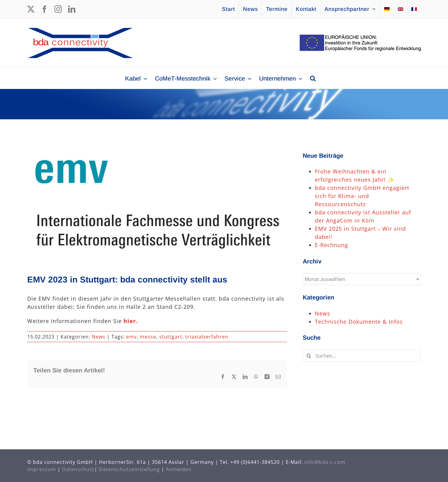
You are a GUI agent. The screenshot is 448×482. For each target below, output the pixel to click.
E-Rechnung (331, 245)
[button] (313, 78)
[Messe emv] (157, 204)
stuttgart (171, 337)
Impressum (42, 469)
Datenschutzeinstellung (129, 469)
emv (132, 337)
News (99, 337)
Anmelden (179, 469)
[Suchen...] (362, 356)
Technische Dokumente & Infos (359, 322)
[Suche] (309, 356)
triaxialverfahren (207, 337)
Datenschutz (78, 469)
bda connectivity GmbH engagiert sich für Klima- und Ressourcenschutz (362, 196)
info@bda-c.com (325, 462)
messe (148, 337)
